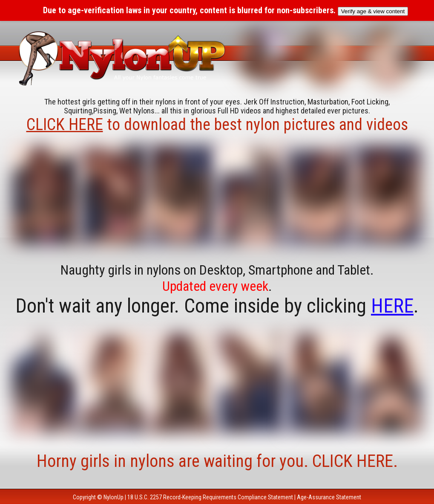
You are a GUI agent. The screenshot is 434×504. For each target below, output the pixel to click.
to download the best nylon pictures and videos (217, 125)
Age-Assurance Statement (329, 497)
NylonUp (114, 497)
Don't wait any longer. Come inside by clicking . (217, 306)
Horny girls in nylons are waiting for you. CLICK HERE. (217, 461)
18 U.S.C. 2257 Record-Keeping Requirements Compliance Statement (210, 497)
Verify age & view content (373, 11)
